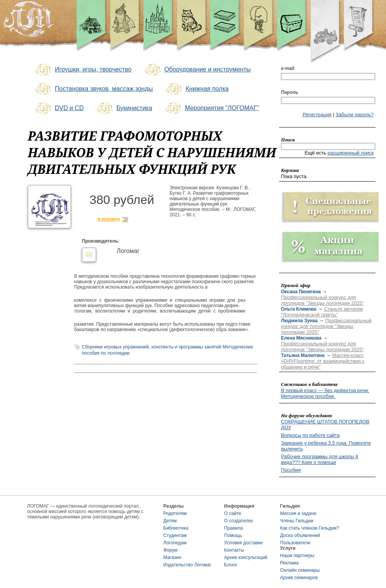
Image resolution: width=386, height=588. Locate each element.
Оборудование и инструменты (197, 70)
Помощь (233, 535)
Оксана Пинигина (301, 292)
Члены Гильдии (297, 521)
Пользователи (295, 543)
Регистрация (317, 115)
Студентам (175, 535)
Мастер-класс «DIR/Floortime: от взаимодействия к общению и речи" (323, 361)
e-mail (288, 68)
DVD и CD (59, 109)
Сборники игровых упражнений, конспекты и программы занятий (152, 347)
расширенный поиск (350, 153)
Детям (170, 521)
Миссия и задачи (298, 513)
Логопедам (175, 543)
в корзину (109, 219)
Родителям (175, 513)
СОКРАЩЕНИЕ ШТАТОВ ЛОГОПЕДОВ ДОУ (325, 425)
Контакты (234, 550)
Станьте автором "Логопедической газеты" (322, 312)
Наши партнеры (297, 556)
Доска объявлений (300, 535)
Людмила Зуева (299, 321)
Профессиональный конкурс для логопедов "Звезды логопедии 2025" (323, 300)
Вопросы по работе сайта (310, 435)
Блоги (231, 565)
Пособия (291, 470)
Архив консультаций (246, 557)
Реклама (289, 563)
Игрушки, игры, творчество (83, 70)
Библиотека (176, 528)
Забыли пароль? (355, 115)
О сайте (233, 513)
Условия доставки (244, 543)
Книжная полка (196, 89)
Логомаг (128, 251)
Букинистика (124, 109)
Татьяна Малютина (303, 355)
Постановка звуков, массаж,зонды (93, 89)
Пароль (290, 92)
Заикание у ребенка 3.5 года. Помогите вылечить (326, 446)
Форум (170, 550)
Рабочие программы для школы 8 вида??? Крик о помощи (320, 459)
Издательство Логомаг (187, 565)
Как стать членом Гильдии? (310, 528)
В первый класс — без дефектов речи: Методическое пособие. (325, 393)
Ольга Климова (299, 309)
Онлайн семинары (300, 570)
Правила (234, 528)
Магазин (172, 557)
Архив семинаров (299, 578)
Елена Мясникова (301, 338)
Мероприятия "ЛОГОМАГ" (211, 109)
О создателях (239, 521)
